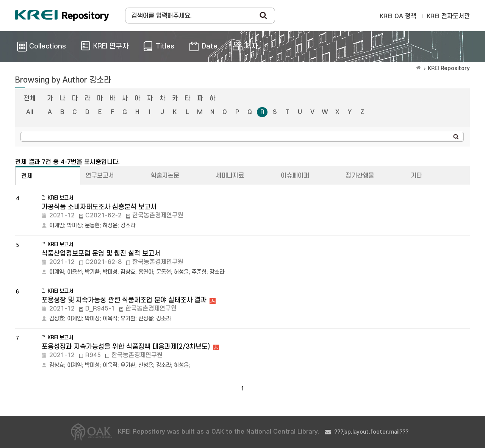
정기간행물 (360, 176)
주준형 (199, 272)
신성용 (146, 319)
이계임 (57, 226)
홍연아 (146, 272)
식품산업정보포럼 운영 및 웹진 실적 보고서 (101, 254)
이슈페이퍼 (295, 176)
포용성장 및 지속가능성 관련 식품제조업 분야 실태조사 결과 (124, 300)
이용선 (74, 272)
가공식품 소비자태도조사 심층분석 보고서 (99, 207)
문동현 (92, 226)
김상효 (128, 272)
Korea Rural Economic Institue (62, 16)
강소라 (128, 226)
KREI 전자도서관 (448, 16)
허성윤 (110, 226)
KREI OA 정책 (398, 16)
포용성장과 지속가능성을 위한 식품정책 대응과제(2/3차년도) (126, 347)
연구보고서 (100, 176)
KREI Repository (449, 68)
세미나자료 (230, 176)
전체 (30, 98)
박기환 (92, 272)
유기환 (128, 319)
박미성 (74, 226)
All (30, 112)
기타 (416, 176)
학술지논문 (165, 176)
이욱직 (110, 319)
